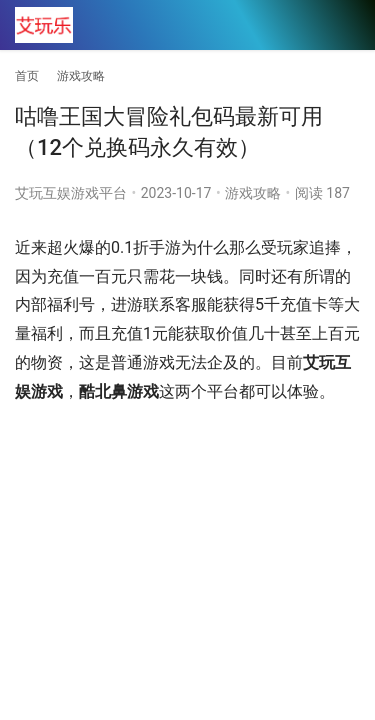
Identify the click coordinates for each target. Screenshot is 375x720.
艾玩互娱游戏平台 (71, 193)
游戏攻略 (253, 193)
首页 (27, 76)
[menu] (344, 26)
